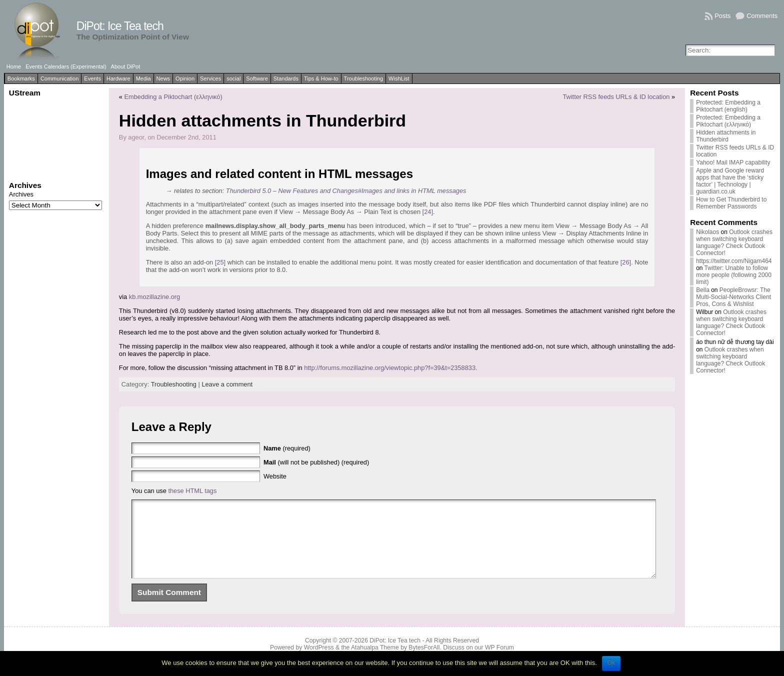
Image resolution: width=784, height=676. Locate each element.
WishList (399, 78)
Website (275, 476)
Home (14, 66)
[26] (626, 262)
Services (210, 78)
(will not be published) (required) (316, 462)
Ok (611, 662)
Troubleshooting (363, 78)
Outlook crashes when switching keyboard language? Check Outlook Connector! (734, 242)
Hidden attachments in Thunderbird (726, 136)
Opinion (185, 78)
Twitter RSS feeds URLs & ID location (616, 97)
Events (92, 78)
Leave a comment (227, 384)
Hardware (118, 78)
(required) (287, 448)
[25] (220, 262)
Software (257, 78)
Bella (703, 290)
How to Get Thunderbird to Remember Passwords (731, 203)
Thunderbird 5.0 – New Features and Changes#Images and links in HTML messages (346, 191)
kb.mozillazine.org (154, 297)
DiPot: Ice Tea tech (120, 26)
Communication (59, 78)
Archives (21, 194)
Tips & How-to (321, 78)
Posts (722, 16)
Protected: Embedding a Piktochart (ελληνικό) (728, 121)
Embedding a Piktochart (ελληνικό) (173, 97)
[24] (428, 212)
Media (143, 78)
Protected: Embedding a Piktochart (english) (728, 106)
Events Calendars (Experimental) (66, 66)
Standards (286, 78)
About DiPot (126, 66)
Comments (762, 16)
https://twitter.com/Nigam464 (734, 261)
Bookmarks (21, 78)
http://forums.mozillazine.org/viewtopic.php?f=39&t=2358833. (390, 368)
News (163, 78)
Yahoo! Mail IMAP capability (733, 162)
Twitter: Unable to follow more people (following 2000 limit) (734, 275)
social (233, 78)
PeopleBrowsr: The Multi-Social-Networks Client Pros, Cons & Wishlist (733, 297)
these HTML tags (192, 491)
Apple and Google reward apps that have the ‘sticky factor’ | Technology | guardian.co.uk (730, 181)
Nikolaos (707, 232)
